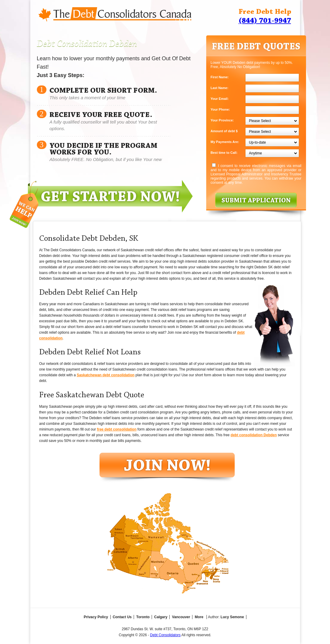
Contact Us (122, 617)
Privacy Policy (96, 617)
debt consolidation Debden (254, 435)
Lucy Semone (232, 617)
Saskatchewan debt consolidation (106, 375)
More (199, 617)
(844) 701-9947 (265, 21)
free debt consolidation (117, 429)
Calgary (161, 617)
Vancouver (181, 617)
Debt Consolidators (165, 635)
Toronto (143, 617)
